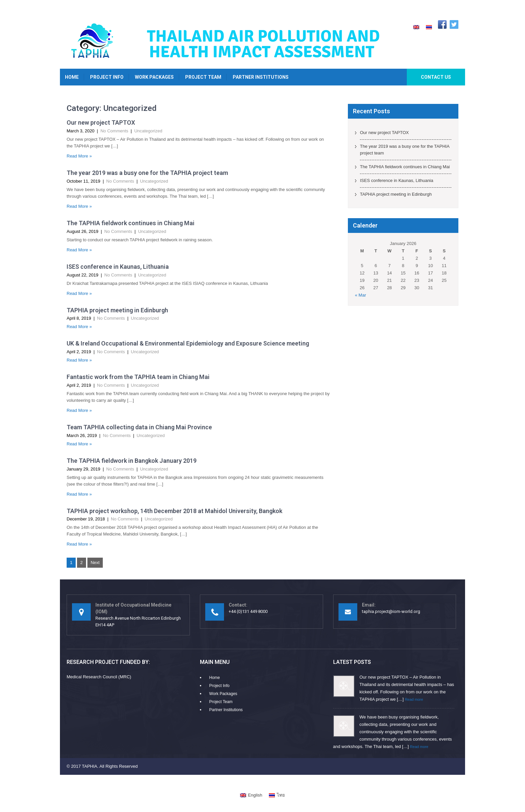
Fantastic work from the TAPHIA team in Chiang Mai (138, 377)
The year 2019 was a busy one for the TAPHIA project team (147, 173)
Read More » (79, 156)
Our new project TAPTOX (101, 122)
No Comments (114, 131)
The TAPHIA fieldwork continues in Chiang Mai (131, 223)
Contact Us (436, 77)
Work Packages (154, 77)
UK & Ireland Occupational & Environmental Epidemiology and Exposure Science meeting (188, 343)
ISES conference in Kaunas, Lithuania (118, 267)
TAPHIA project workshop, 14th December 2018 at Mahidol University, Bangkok (174, 511)
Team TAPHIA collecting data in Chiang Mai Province (139, 427)
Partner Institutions (261, 77)
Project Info (107, 77)
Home (72, 77)
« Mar (360, 295)
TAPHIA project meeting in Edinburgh (117, 310)
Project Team (203, 77)
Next (95, 563)
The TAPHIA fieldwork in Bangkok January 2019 (132, 461)
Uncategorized (148, 131)
